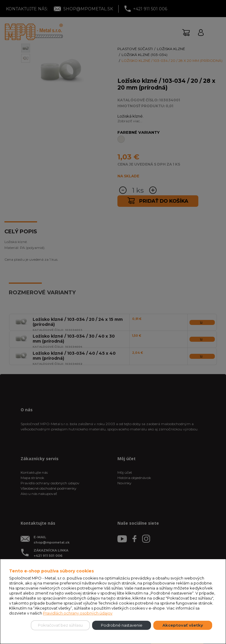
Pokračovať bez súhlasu (60, 625)
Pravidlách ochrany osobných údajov (78, 613)
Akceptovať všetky (183, 625)
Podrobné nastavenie (122, 625)
